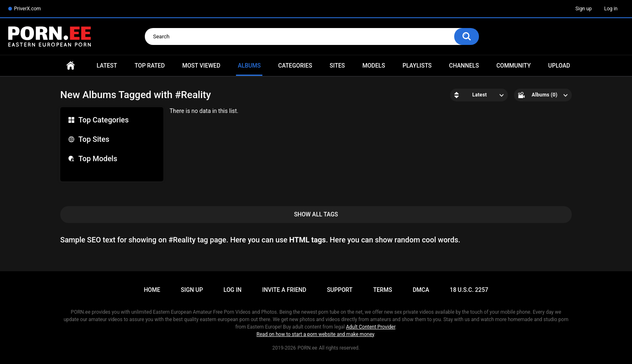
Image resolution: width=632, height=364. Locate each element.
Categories (295, 66)
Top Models (98, 159)
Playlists (417, 66)
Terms (382, 290)
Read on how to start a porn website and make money (315, 334)
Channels (464, 66)
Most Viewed (201, 66)
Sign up (584, 9)
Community (513, 66)
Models (374, 66)
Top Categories (104, 120)
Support (340, 290)
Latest (107, 66)
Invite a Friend (284, 290)
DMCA (421, 290)
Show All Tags (316, 214)
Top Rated (150, 66)
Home (71, 66)
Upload (559, 66)
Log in (611, 9)
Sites (337, 66)
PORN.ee (307, 348)
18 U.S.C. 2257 (469, 290)
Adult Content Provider (371, 327)
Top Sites (94, 139)
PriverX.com (27, 9)
